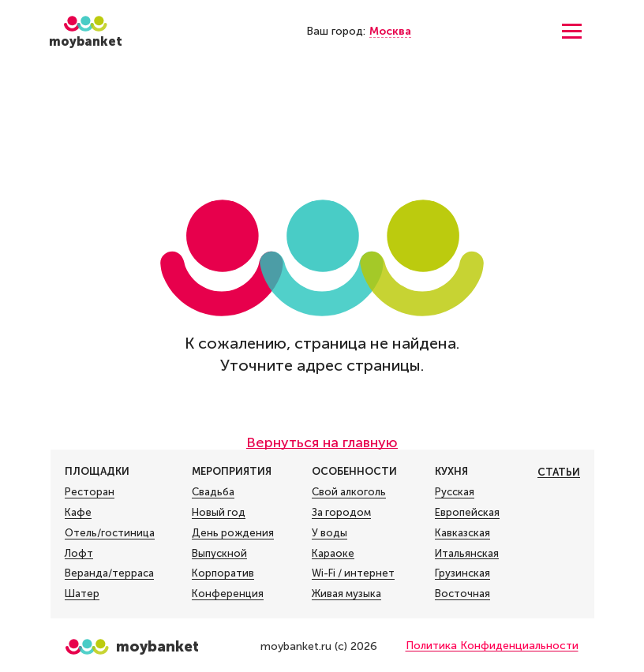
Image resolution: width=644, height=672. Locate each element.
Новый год (219, 513)
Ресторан (90, 492)
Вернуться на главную (322, 442)
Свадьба (213, 492)
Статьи (559, 472)
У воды (329, 533)
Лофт (79, 554)
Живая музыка (346, 594)
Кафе (78, 513)
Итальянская (467, 554)
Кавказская (462, 533)
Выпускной (219, 554)
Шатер (82, 594)
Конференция (228, 594)
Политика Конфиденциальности (492, 646)
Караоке (333, 554)
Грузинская (462, 573)
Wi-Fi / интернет (353, 573)
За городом (341, 513)
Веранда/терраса (109, 573)
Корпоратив (223, 573)
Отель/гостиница (110, 533)
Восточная (462, 594)
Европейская (467, 513)
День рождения (233, 533)
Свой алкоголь (349, 492)
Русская (455, 492)
